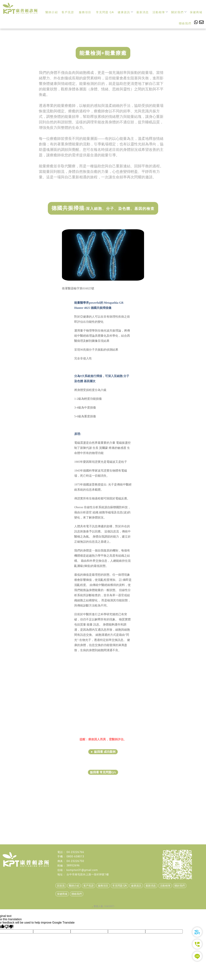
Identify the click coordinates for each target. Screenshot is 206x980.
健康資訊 (125, 12)
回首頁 (61, 886)
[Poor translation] (9, 927)
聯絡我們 (185, 23)
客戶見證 (68, 12)
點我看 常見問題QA (103, 772)
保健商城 (196, 12)
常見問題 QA (105, 12)
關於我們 (179, 12)
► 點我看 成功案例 (103, 752)
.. (92, 906)
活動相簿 (160, 12)
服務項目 (85, 12)
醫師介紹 (52, 12)
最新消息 (143, 12)
